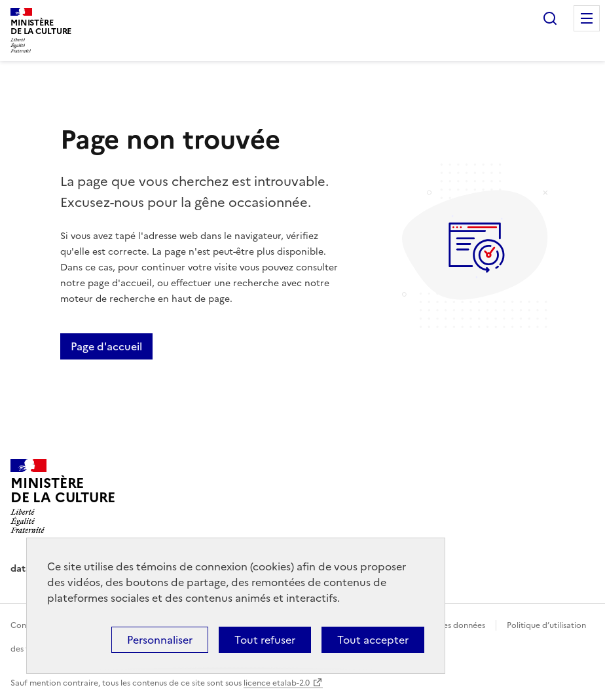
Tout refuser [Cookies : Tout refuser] (265, 640)
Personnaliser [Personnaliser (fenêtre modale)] (160, 640)
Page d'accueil (106, 346)
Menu (587, 18)
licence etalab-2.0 (277, 683)
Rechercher (550, 18)
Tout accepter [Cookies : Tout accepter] (373, 640)
